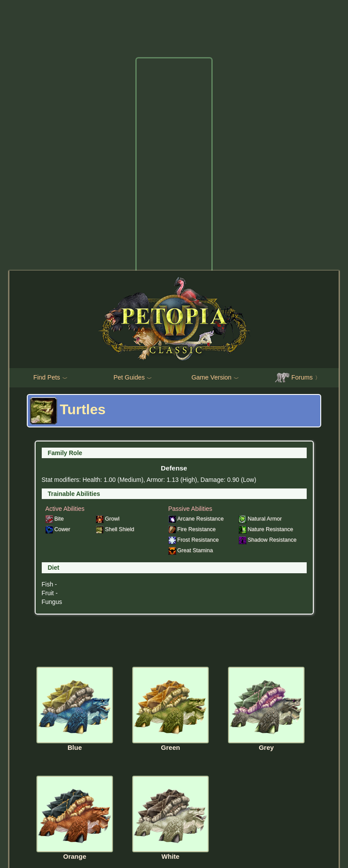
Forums (298, 378)
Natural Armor (260, 519)
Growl (107, 519)
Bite (54, 519)
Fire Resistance (192, 529)
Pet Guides (133, 378)
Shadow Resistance (268, 540)
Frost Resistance (194, 540)
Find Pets (51, 378)
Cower (58, 529)
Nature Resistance (266, 529)
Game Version (215, 378)
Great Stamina (191, 550)
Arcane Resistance (196, 519)
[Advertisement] (174, 192)
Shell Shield (115, 529)
